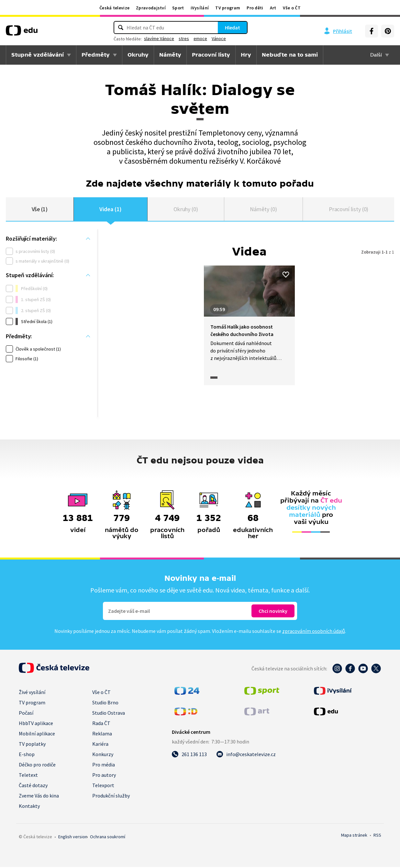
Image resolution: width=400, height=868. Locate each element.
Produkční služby (111, 797)
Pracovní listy (211, 55)
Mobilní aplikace (37, 734)
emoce (200, 38)
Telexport (103, 786)
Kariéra (100, 745)
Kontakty (29, 807)
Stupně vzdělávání (38, 55)
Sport (178, 8)
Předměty (96, 55)
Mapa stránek (354, 836)
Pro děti (255, 8)
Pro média (104, 765)
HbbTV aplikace (36, 724)
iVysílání (200, 8)
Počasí (26, 714)
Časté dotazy (33, 786)
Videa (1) (110, 209)
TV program (228, 8)
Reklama (102, 734)
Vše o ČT (292, 8)
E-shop (27, 755)
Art (273, 8)
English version (73, 838)
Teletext (28, 776)
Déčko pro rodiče (37, 765)
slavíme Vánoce (159, 38)
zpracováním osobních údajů (314, 632)
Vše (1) (40, 209)
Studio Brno (105, 703)
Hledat (233, 27)
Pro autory (104, 776)
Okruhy (138, 55)
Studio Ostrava (109, 714)
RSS (377, 836)
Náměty (170, 55)
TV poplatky (32, 745)
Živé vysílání (32, 693)
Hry (246, 55)
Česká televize (114, 8)
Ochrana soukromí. (108, 838)
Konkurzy (103, 755)
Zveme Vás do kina (39, 797)
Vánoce (219, 38)
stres (184, 38)
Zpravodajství (151, 8)
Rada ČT (101, 724)
